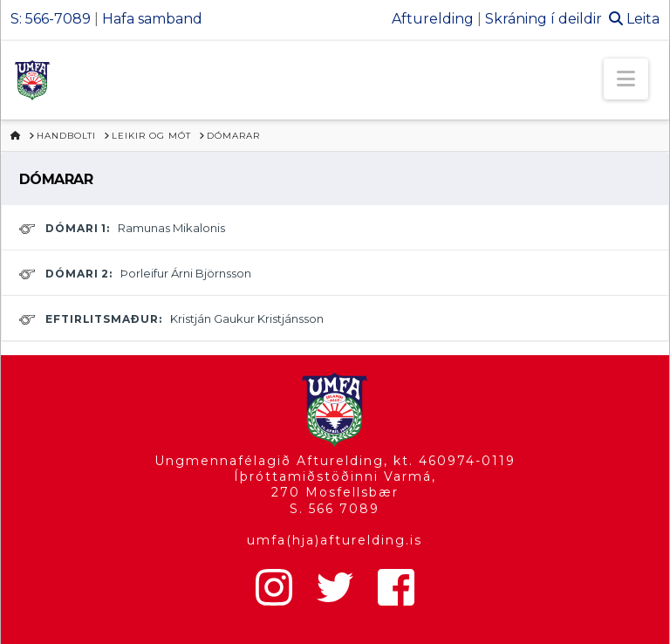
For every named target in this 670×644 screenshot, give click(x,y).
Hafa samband (152, 19)
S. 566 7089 (335, 509)
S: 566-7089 (51, 19)
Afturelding (433, 19)
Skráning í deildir (544, 19)
